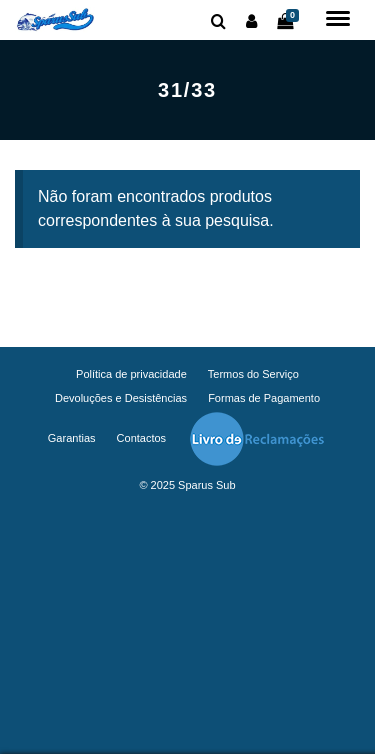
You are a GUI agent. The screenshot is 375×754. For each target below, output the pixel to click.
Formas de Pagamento (264, 398)
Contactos (142, 438)
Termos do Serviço (253, 374)
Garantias (72, 438)
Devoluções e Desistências (121, 398)
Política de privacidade (131, 374)
